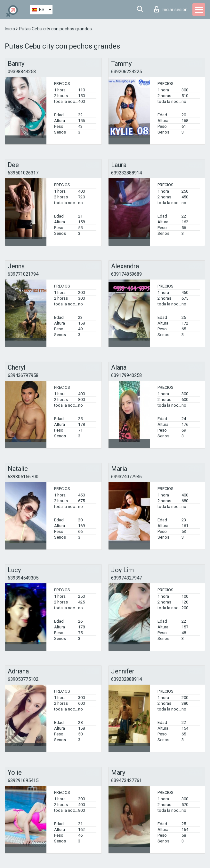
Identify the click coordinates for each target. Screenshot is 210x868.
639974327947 (126, 578)
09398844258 (22, 72)
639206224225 (126, 72)
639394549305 (23, 578)
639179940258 (126, 375)
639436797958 (23, 375)
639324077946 (126, 477)
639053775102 (23, 679)
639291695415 (23, 780)
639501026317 (23, 173)
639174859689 (126, 274)
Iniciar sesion (171, 9)
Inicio (10, 29)
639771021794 (23, 274)
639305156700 (23, 477)
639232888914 (126, 173)
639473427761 (126, 780)
